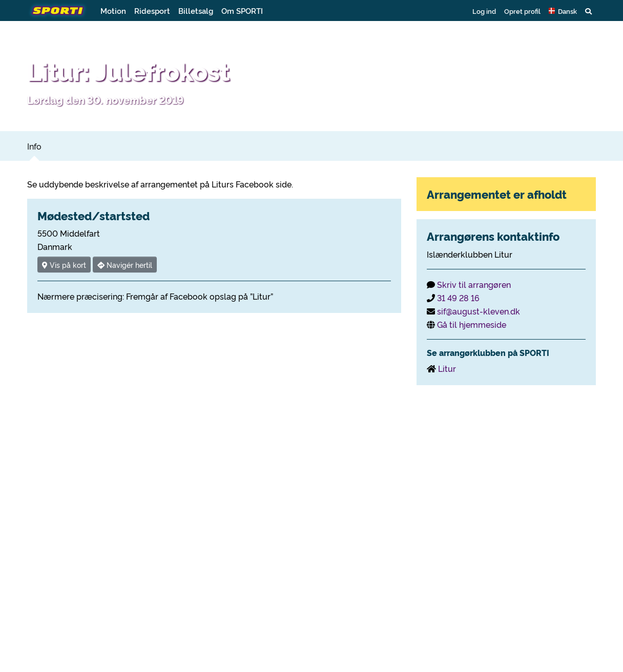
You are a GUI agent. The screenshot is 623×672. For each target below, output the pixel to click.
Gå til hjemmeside (472, 324)
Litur (447, 368)
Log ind (484, 11)
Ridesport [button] (152, 10)
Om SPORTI (242, 10)
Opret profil (522, 11)
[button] (563, 11)
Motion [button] (113, 10)
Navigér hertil (125, 265)
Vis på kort (64, 265)
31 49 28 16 (458, 298)
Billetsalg (196, 10)
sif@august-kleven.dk (479, 311)
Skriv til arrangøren (474, 284)
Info (34, 146)
